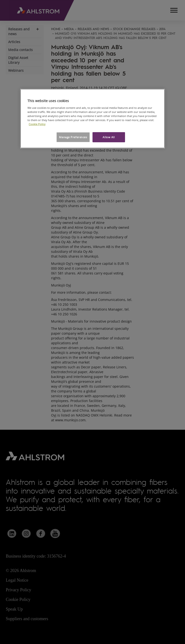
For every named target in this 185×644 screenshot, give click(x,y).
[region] (92, 119)
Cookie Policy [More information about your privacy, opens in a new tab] (37, 124)
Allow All (109, 137)
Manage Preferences (73, 137)
